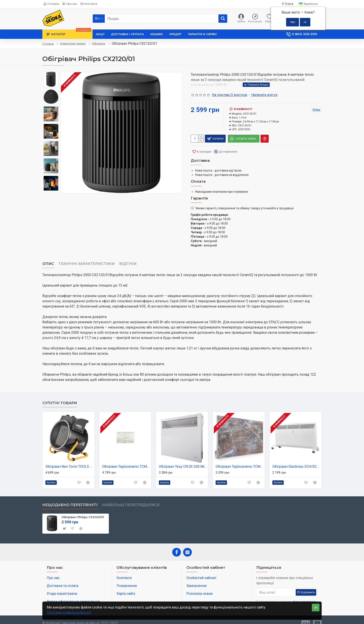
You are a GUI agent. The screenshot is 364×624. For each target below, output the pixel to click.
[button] (51, 187)
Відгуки (128, 259)
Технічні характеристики (87, 259)
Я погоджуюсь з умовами (286, 596)
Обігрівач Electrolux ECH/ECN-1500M (296, 461)
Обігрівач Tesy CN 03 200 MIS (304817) (183, 461)
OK (316, 608)
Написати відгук (264, 95)
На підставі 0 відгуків (230, 95)
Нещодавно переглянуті (70, 499)
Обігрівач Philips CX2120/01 (83, 512)
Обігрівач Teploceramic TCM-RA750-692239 (126, 461)
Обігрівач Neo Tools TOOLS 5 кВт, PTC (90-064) (69, 461)
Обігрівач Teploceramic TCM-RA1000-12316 (240, 461)
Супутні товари (60, 398)
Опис (48, 259)
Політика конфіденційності (69, 613)
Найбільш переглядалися (131, 499)
